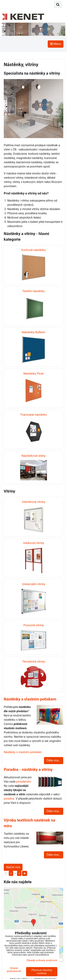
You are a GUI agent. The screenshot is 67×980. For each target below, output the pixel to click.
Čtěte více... (54, 760)
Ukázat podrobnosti (14, 970)
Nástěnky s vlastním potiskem (23, 752)
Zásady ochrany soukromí (42, 960)
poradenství (23, 782)
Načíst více (13, 867)
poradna (9, 799)
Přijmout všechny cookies (42, 972)
